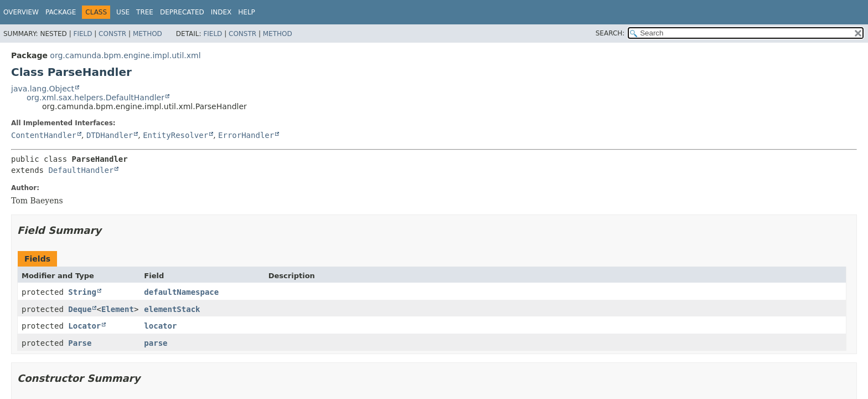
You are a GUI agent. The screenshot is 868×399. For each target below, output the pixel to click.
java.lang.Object (43, 89)
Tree (145, 12)
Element (118, 309)
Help (247, 12)
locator (160, 326)
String (82, 292)
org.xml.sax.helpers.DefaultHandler (95, 98)
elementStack (172, 309)
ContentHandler (44, 135)
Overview (21, 12)
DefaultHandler (81, 170)
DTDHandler (110, 135)
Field (82, 34)
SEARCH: (610, 33)
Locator (84, 326)
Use (123, 12)
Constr (112, 34)
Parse (80, 343)
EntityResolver (175, 135)
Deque (80, 309)
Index (221, 12)
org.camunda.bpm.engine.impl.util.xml (125, 55)
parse (156, 343)
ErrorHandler (246, 135)
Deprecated (182, 12)
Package (61, 12)
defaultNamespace (181, 292)
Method (148, 34)
